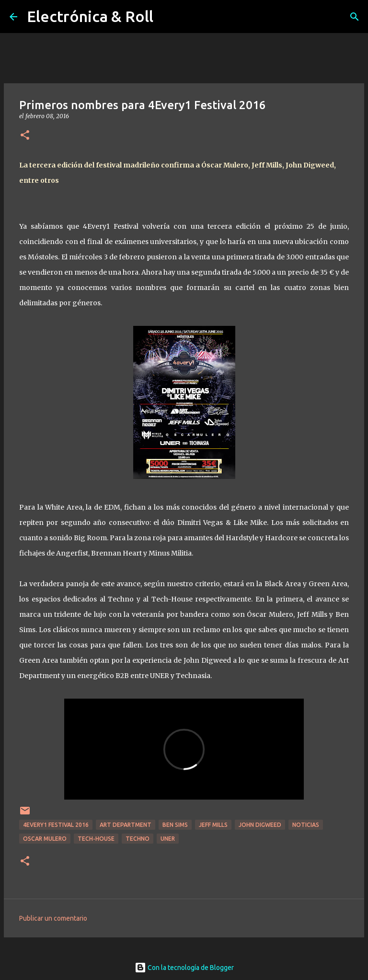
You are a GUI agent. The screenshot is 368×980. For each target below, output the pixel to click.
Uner (168, 839)
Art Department (126, 825)
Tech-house (96, 839)
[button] (25, 136)
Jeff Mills (213, 825)
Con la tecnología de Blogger (184, 968)
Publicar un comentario (53, 918)
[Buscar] (355, 17)
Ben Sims (175, 825)
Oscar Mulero (45, 839)
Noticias (306, 825)
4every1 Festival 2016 (56, 825)
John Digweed (260, 825)
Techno (138, 839)
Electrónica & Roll (90, 16)
